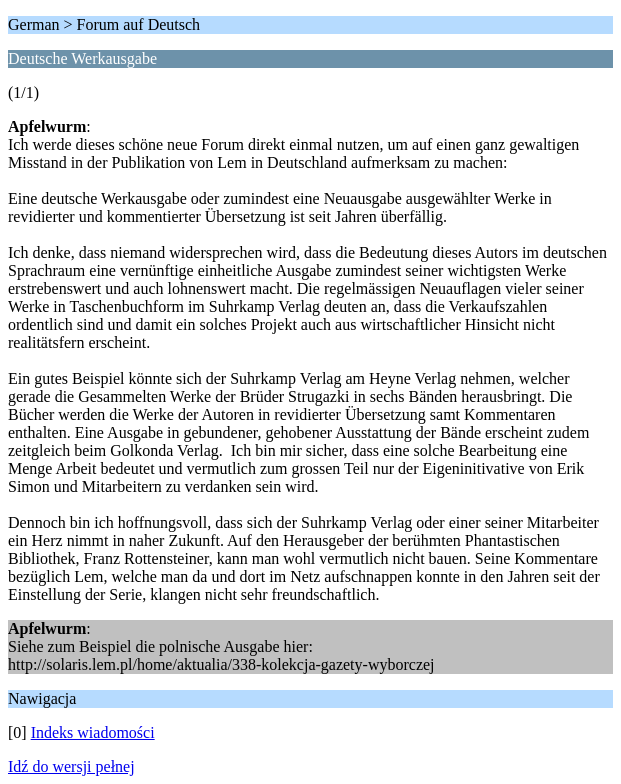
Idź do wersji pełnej (71, 766)
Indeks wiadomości (93, 732)
